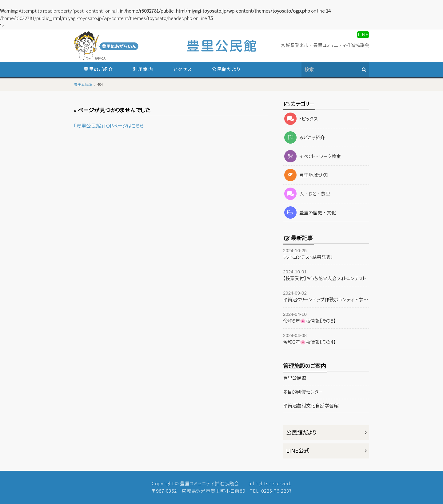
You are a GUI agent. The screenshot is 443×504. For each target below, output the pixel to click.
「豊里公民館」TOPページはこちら (109, 126)
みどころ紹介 (304, 138)
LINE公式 (298, 451)
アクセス (182, 69)
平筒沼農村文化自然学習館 (311, 406)
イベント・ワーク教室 (312, 156)
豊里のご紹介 (98, 69)
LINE (363, 35)
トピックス (300, 119)
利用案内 (143, 69)
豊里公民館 (295, 378)
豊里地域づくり (306, 175)
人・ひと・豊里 (307, 194)
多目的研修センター (303, 392)
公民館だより (226, 69)
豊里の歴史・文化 (309, 213)
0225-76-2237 (276, 491)
